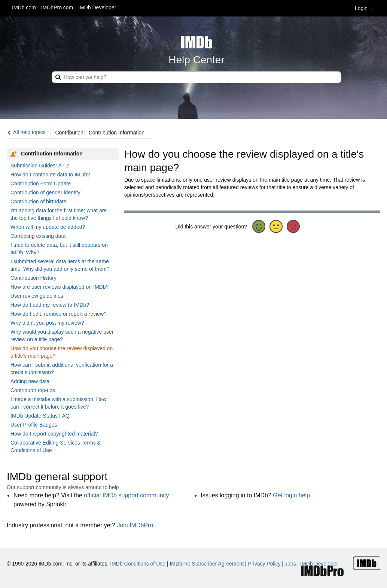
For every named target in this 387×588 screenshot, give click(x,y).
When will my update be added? (48, 227)
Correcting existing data (38, 236)
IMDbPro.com (57, 7)
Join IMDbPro (135, 525)
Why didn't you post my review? (47, 323)
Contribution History (33, 278)
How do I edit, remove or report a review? (59, 314)
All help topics (26, 132)
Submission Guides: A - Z (40, 166)
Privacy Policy (264, 564)
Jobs (290, 564)
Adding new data (30, 381)
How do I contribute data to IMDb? (50, 175)
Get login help (291, 495)
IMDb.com (24, 7)
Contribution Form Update (41, 184)
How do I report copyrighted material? (54, 434)
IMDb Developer (97, 7)
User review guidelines (37, 296)
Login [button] (365, 8)
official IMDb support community (126, 495)
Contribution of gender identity (45, 193)
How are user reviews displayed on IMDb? (60, 287)
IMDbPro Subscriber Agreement (207, 564)
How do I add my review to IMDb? (50, 305)
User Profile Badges (34, 425)
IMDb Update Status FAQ (40, 416)
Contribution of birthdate (38, 201)
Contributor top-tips (33, 390)
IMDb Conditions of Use (138, 564)
